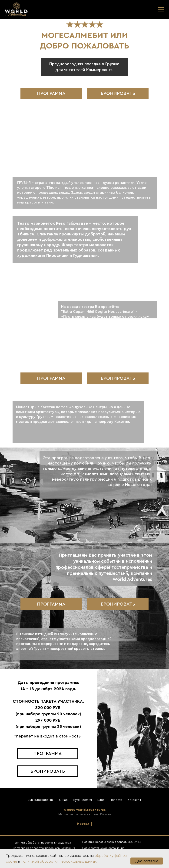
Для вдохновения (41, 800)
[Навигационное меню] (161, 9)
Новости (116, 800)
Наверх (85, 824)
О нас (63, 800)
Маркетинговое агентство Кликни (85, 814)
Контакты (134, 800)
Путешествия (82, 800)
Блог (101, 800)
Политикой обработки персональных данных (59, 861)
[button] (118, 93)
